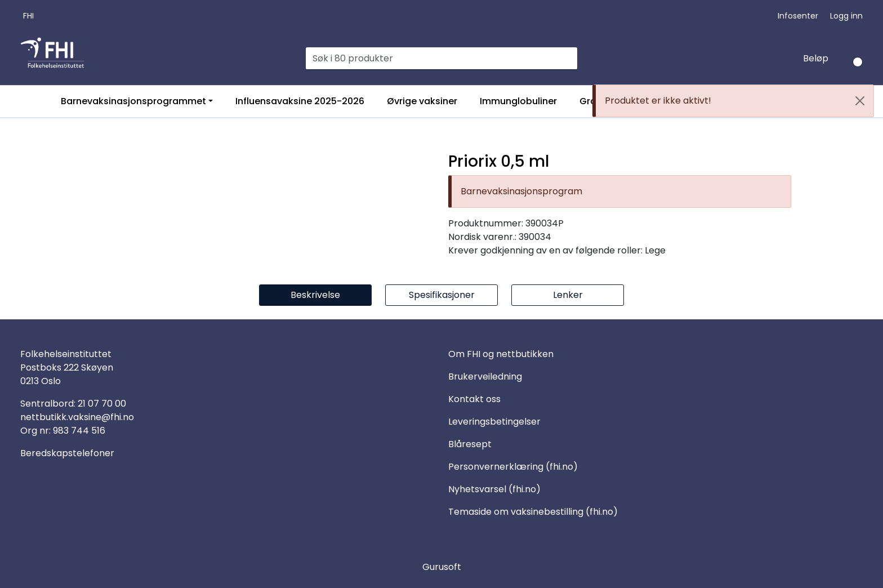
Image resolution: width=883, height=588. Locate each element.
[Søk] (435, 59)
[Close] (860, 101)
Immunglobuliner (518, 101)
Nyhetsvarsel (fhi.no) (494, 489)
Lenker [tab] (568, 295)
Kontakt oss (474, 399)
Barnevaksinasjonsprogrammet (133, 101)
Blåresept (470, 444)
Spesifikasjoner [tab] (442, 295)
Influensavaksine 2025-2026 (300, 101)
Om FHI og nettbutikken (501, 354)
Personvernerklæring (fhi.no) (513, 467)
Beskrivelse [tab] (315, 295)
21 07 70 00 (102, 404)
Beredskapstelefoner (67, 453)
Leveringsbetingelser (494, 422)
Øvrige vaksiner (422, 101)
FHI (28, 16)
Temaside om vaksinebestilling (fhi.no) (533, 512)
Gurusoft (442, 567)
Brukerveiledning (485, 377)
